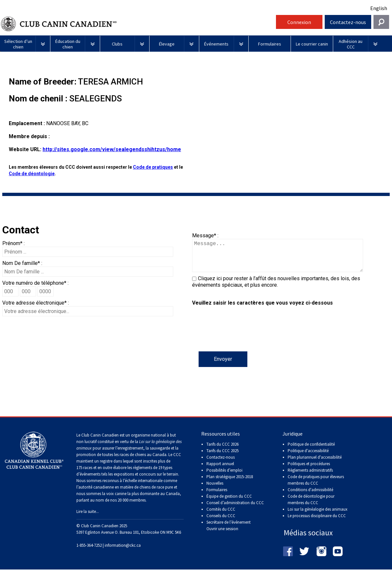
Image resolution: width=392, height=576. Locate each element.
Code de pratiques (153, 167)
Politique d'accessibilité (308, 457)
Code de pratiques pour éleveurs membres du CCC (316, 486)
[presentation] (242, 339)
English (379, 8)
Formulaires (217, 496)
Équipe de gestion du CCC (229, 503)
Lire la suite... (88, 518)
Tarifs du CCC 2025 (222, 457)
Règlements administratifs (310, 477)
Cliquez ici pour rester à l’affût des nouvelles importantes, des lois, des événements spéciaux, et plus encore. (276, 288)
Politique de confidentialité (311, 451)
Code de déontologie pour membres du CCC (311, 506)
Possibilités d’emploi (224, 477)
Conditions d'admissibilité (310, 496)
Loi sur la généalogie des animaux (318, 516)
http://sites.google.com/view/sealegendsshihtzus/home (112, 149)
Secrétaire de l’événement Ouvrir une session (229, 532)
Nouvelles (215, 490)
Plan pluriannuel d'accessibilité (315, 464)
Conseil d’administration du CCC (235, 509)
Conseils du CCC (221, 522)
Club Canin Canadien (137, 24)
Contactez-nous (348, 22)
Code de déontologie (32, 174)
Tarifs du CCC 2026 (222, 451)
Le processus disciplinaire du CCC (317, 522)
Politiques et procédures (309, 470)
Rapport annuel (220, 470)
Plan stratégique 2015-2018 (230, 483)
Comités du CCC (221, 516)
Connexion (299, 22)
